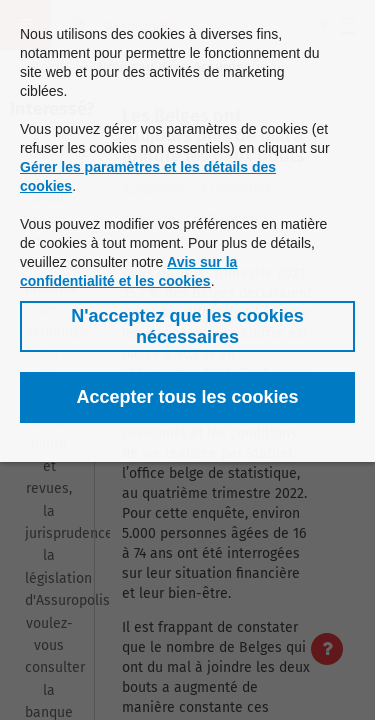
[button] (187, 326)
